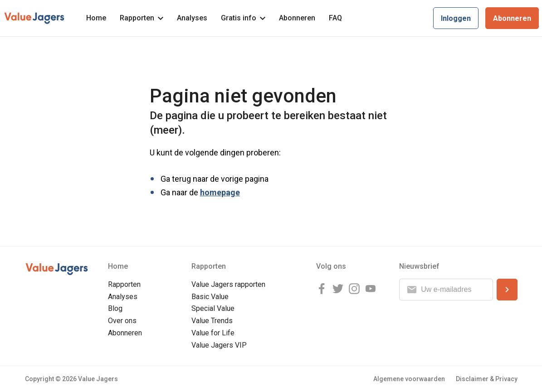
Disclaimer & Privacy (487, 379)
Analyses (192, 18)
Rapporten (142, 18)
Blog (115, 308)
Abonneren (297, 18)
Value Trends (212, 321)
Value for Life (213, 333)
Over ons (122, 321)
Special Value (213, 308)
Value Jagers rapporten (228, 284)
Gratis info (243, 18)
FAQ (335, 18)
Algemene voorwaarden (409, 379)
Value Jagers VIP (219, 345)
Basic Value (210, 297)
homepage (220, 192)
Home (96, 18)
